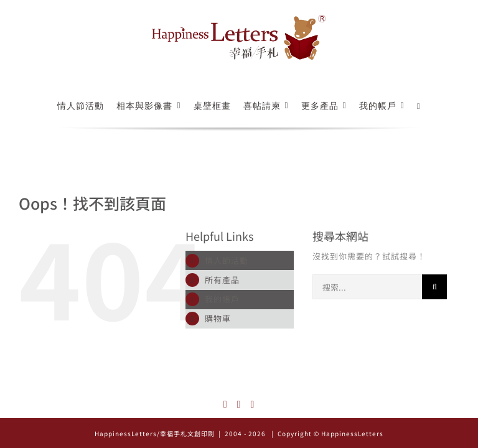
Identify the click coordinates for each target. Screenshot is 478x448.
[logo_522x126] (239, 19)
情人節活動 (227, 260)
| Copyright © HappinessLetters (326, 433)
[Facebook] (239, 404)
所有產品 (222, 280)
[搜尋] (434, 287)
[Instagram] (226, 404)
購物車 (218, 318)
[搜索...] (367, 287)
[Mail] (252, 404)
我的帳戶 (222, 299)
